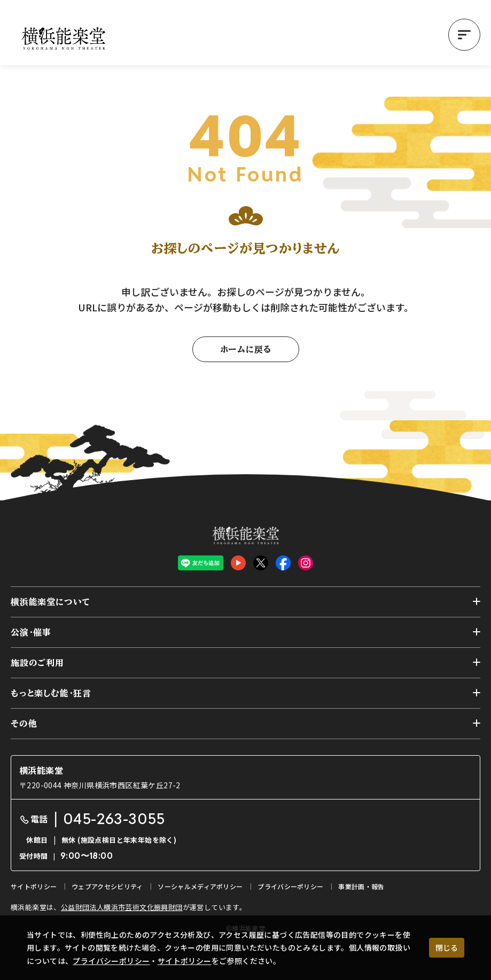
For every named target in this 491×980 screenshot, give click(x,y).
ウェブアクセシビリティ (107, 886)
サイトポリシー (185, 961)
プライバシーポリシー (111, 961)
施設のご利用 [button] (37, 663)
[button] (464, 35)
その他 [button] (24, 724)
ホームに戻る (246, 349)
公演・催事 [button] (31, 632)
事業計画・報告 (361, 886)
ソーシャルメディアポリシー (200, 886)
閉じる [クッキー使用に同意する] (447, 947)
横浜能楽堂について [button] (50, 602)
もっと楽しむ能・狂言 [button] (51, 693)
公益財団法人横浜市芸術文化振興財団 (122, 907)
